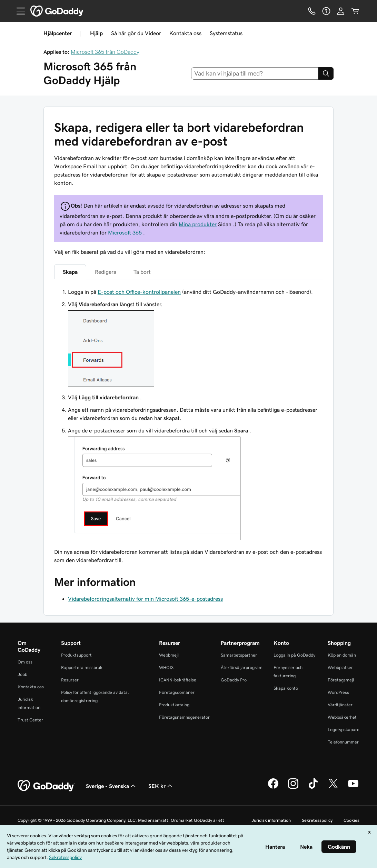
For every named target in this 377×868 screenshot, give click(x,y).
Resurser (70, 680)
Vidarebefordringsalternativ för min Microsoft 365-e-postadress (145, 599)
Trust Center (30, 720)
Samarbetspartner (239, 655)
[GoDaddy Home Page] (46, 786)
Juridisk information (271, 820)
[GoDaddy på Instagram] (293, 788)
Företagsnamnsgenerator (184, 717)
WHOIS (166, 667)
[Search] (326, 73)
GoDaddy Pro (234, 680)
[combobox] (255, 73)
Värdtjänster (340, 705)
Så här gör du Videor (136, 33)
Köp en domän (342, 655)
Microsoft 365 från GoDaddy (105, 52)
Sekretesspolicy (317, 820)
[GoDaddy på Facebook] (273, 788)
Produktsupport (76, 655)
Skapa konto (286, 688)
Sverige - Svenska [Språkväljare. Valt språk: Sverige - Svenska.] (112, 786)
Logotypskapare (344, 730)
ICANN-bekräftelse (178, 680)
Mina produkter (198, 224)
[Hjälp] (326, 11)
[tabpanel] (188, 426)
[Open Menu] (18, 11)
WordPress (338, 692)
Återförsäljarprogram (242, 667)
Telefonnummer (343, 742)
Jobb (22, 674)
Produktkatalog (174, 705)
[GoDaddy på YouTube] (353, 788)
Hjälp (96, 33)
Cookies (351, 820)
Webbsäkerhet (342, 717)
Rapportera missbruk (82, 667)
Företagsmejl (341, 680)
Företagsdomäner (177, 692)
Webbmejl (169, 655)
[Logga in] (341, 11)
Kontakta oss (185, 33)
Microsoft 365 (125, 232)
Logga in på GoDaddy (294, 655)
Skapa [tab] (70, 272)
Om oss (25, 662)
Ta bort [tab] (142, 272)
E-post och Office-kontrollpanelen (139, 292)
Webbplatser (340, 667)
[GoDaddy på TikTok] (313, 788)
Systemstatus (226, 33)
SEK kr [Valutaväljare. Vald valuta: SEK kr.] (161, 786)
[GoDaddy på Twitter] (333, 788)
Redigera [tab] (106, 272)
